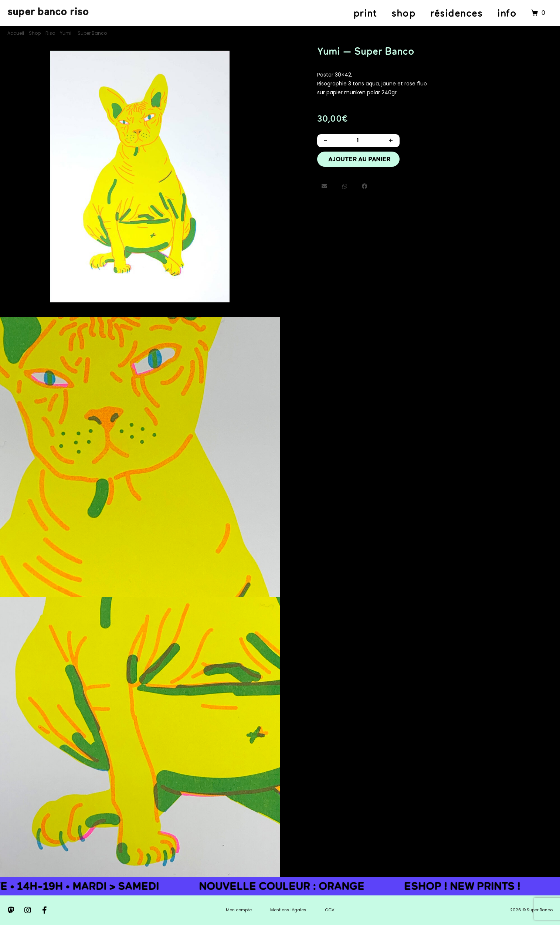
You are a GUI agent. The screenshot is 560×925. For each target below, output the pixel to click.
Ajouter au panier (359, 162)
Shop (35, 33)
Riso (50, 33)
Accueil (16, 33)
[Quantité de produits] (358, 142)
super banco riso (48, 11)
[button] (325, 191)
